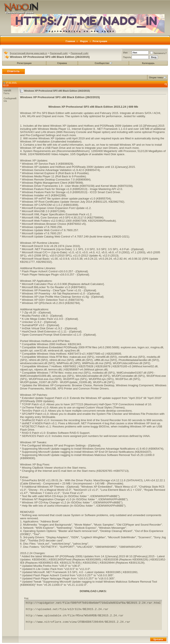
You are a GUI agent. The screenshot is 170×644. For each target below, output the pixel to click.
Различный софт (59, 53)
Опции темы (156, 77)
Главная (70, 41)
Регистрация (100, 41)
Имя (125, 53)
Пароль (127, 57)
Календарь (148, 63)
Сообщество (103, 63)
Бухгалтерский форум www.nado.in (29, 53)
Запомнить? (158, 53)
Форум (84, 41)
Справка (62, 63)
